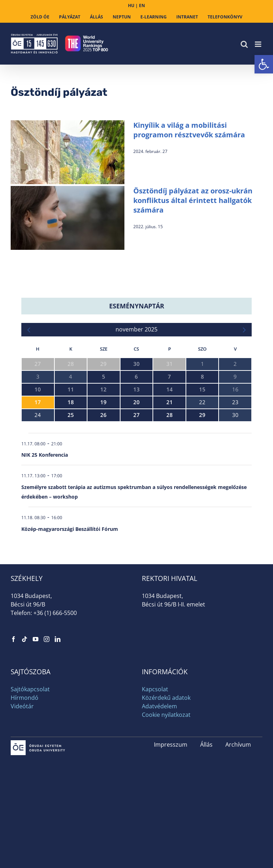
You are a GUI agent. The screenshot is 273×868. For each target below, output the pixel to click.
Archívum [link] (238, 745)
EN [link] (142, 6)
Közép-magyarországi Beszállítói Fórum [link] (70, 529)
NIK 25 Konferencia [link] (45, 455)
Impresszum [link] (171, 745)
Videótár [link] (22, 706)
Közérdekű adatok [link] (166, 698)
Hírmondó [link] (25, 698)
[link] (264, 64)
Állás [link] (206, 745)
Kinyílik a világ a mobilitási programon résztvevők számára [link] (189, 130)
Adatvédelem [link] (159, 706)
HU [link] (131, 6)
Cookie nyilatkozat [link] (166, 715)
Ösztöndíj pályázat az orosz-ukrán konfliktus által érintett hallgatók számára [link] (193, 200)
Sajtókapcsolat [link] (30, 689)
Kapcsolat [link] (155, 689)
